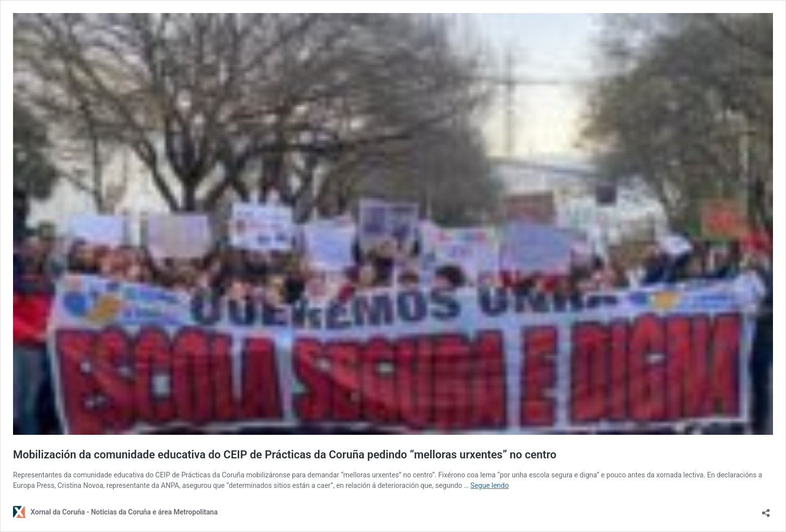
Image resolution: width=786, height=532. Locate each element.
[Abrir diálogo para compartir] (766, 510)
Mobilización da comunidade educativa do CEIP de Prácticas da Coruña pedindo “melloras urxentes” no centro (285, 455)
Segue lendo (489, 485)
